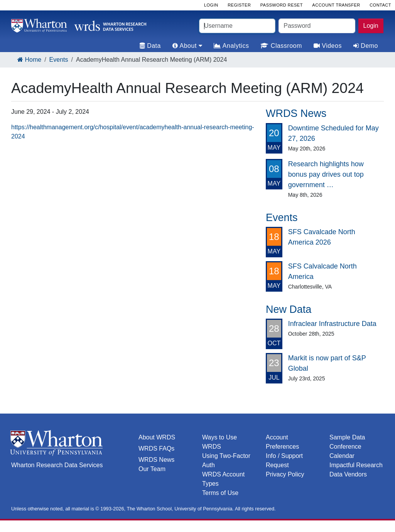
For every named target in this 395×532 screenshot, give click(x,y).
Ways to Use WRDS (219, 442)
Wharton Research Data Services (57, 465)
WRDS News (156, 460)
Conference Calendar (345, 451)
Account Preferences (282, 442)
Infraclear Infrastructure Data (332, 324)
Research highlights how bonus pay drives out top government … (326, 174)
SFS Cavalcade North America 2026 (322, 237)
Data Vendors (348, 474)
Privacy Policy (285, 474)
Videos (328, 46)
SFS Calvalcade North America (322, 271)
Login (371, 26)
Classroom (281, 46)
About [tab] (187, 46)
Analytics (231, 46)
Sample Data (347, 437)
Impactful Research (356, 465)
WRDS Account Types (223, 479)
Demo (366, 46)
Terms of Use (220, 493)
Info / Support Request (284, 460)
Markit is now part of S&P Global (327, 363)
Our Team (152, 469)
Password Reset (282, 5)
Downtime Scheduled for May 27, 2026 (333, 133)
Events (59, 60)
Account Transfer (336, 5)
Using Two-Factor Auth (226, 460)
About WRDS (157, 437)
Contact (380, 5)
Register (239, 5)
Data (150, 46)
